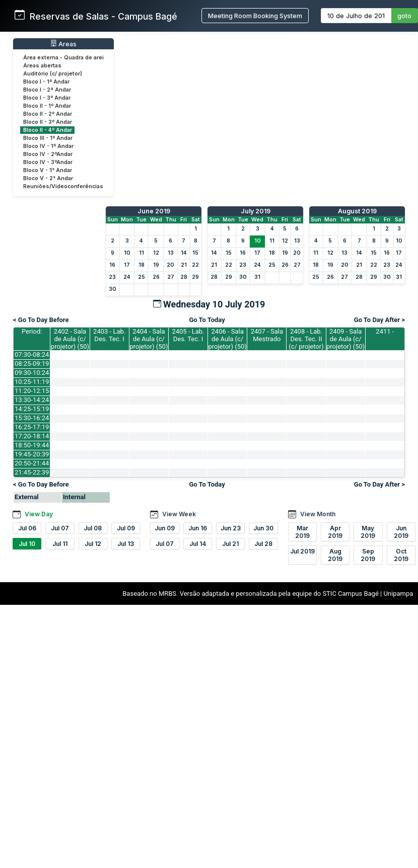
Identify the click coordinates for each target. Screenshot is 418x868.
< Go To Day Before (41, 320)
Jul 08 (93, 528)
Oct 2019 (401, 555)
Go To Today (207, 320)
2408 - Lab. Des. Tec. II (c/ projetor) (306, 339)
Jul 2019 (302, 551)
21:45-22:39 (32, 472)
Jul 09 (126, 528)
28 (184, 277)
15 (195, 253)
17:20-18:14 (32, 436)
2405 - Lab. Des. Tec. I (188, 335)
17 (127, 265)
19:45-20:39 (32, 454)
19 (156, 265)
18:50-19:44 (32, 445)
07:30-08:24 (32, 354)
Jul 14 (198, 544)
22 (195, 265)
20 (170, 265)
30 (113, 289)
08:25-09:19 (32, 364)
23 (112, 277)
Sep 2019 (368, 555)
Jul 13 (126, 544)
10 (127, 253)
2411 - (385, 331)
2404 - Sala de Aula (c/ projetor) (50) (149, 339)
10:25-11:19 (32, 382)
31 (257, 277)
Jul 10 (27, 544)
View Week (179, 514)
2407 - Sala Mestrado (267, 335)
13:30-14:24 (32, 400)
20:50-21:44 (32, 463)
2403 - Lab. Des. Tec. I (109, 335)
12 (156, 253)
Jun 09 (165, 528)
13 (171, 253)
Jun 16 (198, 528)
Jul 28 (263, 544)
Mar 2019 (302, 532)
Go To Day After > (379, 320)
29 (195, 277)
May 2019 (368, 532)
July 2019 (256, 211)
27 (171, 277)
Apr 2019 (335, 532)
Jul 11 (60, 544)
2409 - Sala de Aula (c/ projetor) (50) (345, 339)
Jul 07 (60, 528)
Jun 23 (231, 528)
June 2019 (154, 211)
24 (127, 277)
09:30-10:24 (32, 373)
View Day (39, 514)
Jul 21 (230, 544)
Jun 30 (263, 528)
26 (156, 277)
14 (184, 253)
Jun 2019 (401, 532)
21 (184, 265)
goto (404, 16)
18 (142, 265)
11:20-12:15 (32, 391)
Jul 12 (93, 544)
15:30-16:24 (32, 418)
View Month (318, 514)
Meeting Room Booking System (255, 16)
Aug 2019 (335, 555)
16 (112, 265)
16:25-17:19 (32, 427)
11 (142, 253)
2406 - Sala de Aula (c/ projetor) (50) (228, 339)
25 (142, 277)
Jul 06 (27, 528)
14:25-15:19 (32, 409)
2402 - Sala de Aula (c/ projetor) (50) (70, 339)
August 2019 (357, 211)
